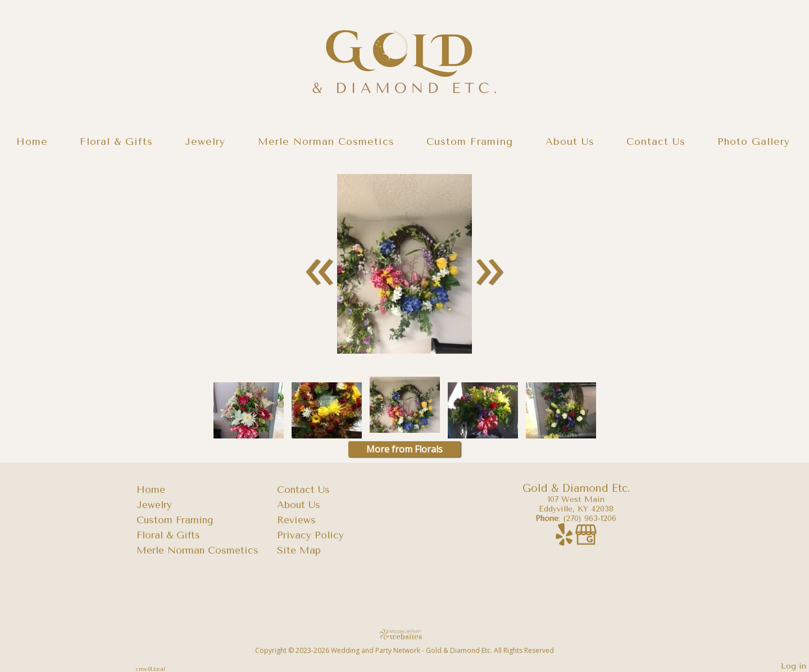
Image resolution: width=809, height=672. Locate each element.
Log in (794, 666)
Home (32, 141)
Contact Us (656, 141)
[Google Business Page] (586, 540)
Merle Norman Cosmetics (326, 141)
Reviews (296, 520)
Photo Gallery (754, 141)
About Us (570, 141)
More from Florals (404, 449)
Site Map (299, 550)
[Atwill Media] (404, 634)
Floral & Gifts (116, 141)
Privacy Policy (310, 535)
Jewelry (205, 141)
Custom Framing (470, 141)
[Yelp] (565, 540)
